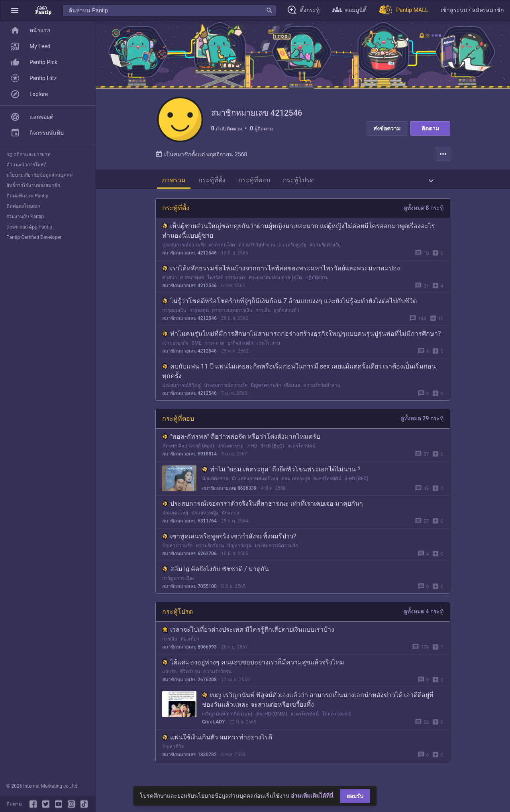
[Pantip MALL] (404, 10)
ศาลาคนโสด (222, 247)
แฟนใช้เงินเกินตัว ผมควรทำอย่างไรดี (217, 739)
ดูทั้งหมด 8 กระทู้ (424, 210)
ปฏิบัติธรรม (317, 280)
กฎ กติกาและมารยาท (28, 154)
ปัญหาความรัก (266, 387)
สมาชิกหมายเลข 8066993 (189, 649)
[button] (15, 10)
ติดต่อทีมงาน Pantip (27, 196)
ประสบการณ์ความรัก (184, 247)
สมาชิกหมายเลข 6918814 (189, 456)
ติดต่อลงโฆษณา (23, 206)
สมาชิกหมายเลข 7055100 (189, 588)
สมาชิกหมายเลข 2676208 (189, 682)
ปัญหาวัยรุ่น (239, 548)
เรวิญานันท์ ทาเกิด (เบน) (227, 716)
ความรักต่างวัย (325, 247)
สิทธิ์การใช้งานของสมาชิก (33, 185)
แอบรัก (169, 674)
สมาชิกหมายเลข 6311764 (189, 523)
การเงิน (263, 312)
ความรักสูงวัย (292, 247)
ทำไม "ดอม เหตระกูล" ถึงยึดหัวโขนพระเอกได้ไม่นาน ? (281, 471)
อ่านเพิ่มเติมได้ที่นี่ (312, 796)
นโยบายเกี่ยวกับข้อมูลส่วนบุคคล (39, 175)
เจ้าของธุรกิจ (175, 345)
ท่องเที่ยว (190, 641)
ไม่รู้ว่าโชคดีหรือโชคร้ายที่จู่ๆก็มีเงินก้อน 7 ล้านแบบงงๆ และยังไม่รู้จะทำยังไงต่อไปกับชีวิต (289, 303)
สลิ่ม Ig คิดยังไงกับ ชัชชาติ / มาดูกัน (216, 571)
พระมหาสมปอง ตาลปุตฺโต (275, 280)
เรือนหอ (292, 387)
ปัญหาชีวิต (173, 749)
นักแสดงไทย (175, 515)
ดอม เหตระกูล (296, 481)
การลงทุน (199, 312)
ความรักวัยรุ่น (210, 548)
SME (196, 345)
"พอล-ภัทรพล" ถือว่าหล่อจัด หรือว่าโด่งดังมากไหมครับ (241, 439)
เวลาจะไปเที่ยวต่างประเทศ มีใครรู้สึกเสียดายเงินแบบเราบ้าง (248, 632)
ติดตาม (430, 128)
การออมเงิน (174, 312)
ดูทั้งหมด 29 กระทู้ (422, 420)
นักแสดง (230, 515)
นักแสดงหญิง (205, 515)
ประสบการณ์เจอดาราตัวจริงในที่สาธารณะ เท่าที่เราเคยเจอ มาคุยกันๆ (263, 506)
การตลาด (214, 345)
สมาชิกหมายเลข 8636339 (229, 490)
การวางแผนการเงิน (232, 312)
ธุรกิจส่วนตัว (286, 312)
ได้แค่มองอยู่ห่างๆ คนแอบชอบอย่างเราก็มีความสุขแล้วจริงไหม (253, 664)
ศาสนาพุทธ (192, 280)
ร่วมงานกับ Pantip (25, 217)
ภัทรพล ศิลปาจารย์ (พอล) (188, 448)
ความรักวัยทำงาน (257, 247)
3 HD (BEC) (272, 448)
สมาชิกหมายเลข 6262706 (189, 556)
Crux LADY (213, 724)
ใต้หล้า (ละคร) (337, 716)
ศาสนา (170, 280)
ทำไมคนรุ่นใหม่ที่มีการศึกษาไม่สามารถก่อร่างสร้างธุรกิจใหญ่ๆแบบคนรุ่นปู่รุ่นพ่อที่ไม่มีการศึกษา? (302, 336)
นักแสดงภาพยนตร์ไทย (255, 481)
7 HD (252, 448)
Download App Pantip (29, 227)
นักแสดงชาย (230, 448)
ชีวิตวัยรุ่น (190, 674)
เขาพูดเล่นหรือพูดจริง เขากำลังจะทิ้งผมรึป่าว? (229, 538)
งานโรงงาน (268, 345)
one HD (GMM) (271, 716)
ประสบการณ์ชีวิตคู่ (181, 387)
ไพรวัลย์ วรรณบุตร (226, 280)
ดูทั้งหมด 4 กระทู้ (424, 613)
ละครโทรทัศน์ (301, 448)
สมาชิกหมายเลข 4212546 (189, 255)
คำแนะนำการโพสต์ (26, 165)
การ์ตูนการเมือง (178, 580)
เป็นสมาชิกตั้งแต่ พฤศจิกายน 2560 (201, 156)
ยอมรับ (355, 796)
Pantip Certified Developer (34, 237)
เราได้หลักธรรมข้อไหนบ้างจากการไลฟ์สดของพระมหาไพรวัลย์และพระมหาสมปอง (281, 270)
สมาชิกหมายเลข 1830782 (189, 757)
